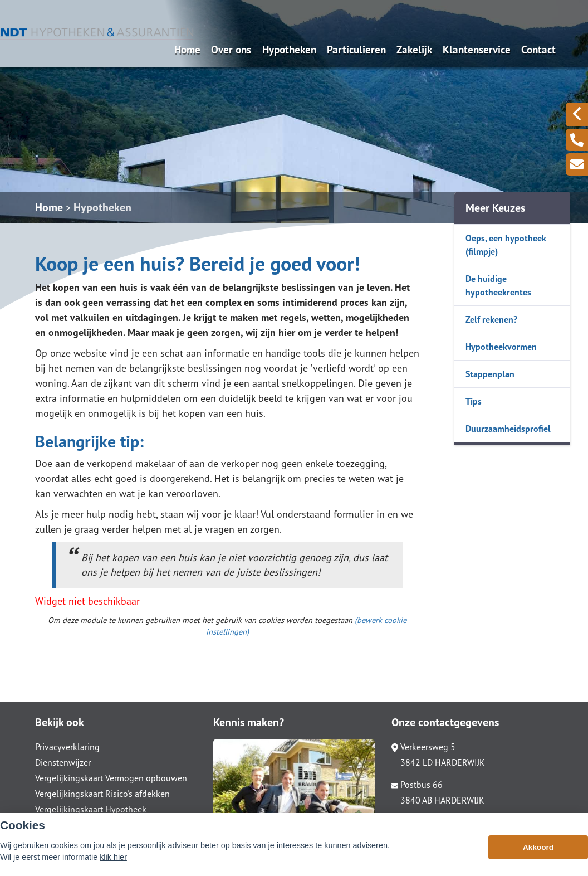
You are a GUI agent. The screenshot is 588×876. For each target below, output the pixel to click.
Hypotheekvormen (501, 347)
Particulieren (356, 49)
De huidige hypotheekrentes (498, 285)
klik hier (113, 863)
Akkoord (538, 853)
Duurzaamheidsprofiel (508, 429)
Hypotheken (289, 49)
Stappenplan (490, 374)
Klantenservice (477, 49)
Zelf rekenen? (491, 319)
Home (187, 49)
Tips (474, 401)
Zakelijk (414, 49)
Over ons (231, 49)
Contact (538, 49)
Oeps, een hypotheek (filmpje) (506, 245)
